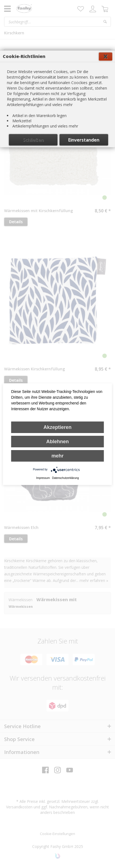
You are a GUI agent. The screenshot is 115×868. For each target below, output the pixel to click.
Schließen (33, 140)
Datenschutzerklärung (65, 478)
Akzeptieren (57, 427)
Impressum (43, 478)
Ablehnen (57, 442)
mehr (57, 456)
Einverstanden (84, 140)
